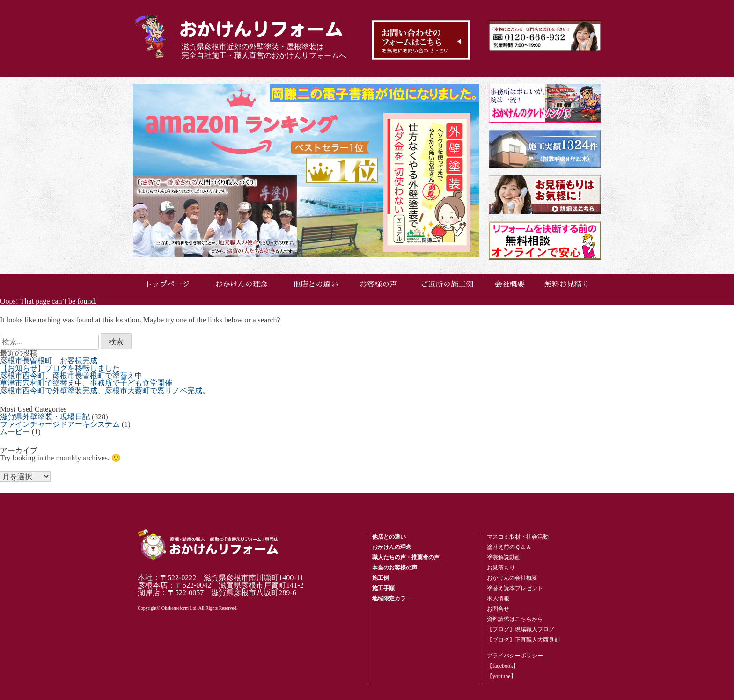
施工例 (381, 578)
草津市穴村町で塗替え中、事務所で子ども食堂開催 (86, 383)
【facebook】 (503, 666)
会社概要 (510, 284)
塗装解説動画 (504, 557)
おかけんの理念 (242, 284)
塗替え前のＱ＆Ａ (509, 547)
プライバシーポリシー (515, 656)
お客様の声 (378, 284)
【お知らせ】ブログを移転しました (60, 368)
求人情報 (498, 598)
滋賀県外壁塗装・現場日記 (45, 417)
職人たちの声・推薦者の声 (406, 557)
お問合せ (498, 609)
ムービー (15, 432)
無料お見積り (567, 284)
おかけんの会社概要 (512, 578)
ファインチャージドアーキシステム (60, 424)
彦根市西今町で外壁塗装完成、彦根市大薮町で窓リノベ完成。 (105, 390)
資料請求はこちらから (515, 619)
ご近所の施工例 (447, 284)
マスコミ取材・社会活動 (518, 537)
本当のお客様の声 (395, 568)
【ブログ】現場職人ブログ (521, 629)
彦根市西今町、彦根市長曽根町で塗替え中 (71, 376)
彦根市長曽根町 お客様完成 (49, 361)
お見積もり (501, 568)
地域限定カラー (392, 598)
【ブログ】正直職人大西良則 (523, 640)
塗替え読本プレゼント (515, 588)
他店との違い (316, 284)
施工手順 (383, 588)
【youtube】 (502, 676)
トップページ (167, 284)
